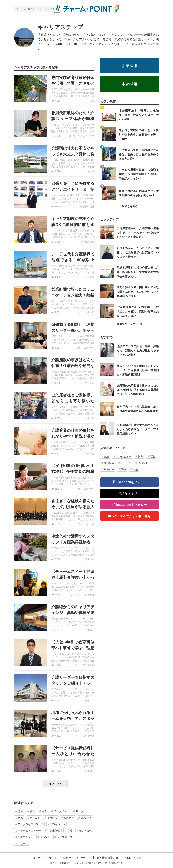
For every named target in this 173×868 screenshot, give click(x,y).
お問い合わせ (133, 858)
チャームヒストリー (29, 831)
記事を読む (54, 88)
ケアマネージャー (67, 837)
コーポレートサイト (45, 858)
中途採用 (129, 84)
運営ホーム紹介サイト (77, 858)
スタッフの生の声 (85, 312)
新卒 (32, 811)
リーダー (81, 811)
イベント (45, 837)
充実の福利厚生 (86, 348)
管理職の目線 (87, 207)
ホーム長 (35, 818)
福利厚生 (69, 818)
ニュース (23, 844)
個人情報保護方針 (107, 858)
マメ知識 (90, 101)
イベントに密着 (86, 524)
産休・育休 (85, 831)
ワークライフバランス (31, 824)
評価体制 (90, 559)
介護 (21, 811)
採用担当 (52, 818)
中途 (44, 811)
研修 (21, 818)
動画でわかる (26, 837)
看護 (70, 831)
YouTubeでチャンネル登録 (131, 516)
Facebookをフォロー (132, 482)
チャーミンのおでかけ (83, 595)
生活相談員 (54, 831)
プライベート (58, 824)
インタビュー (61, 811)
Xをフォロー (130, 493)
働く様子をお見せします (81, 136)
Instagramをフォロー (131, 505)
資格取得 (86, 818)
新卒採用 (129, 66)
